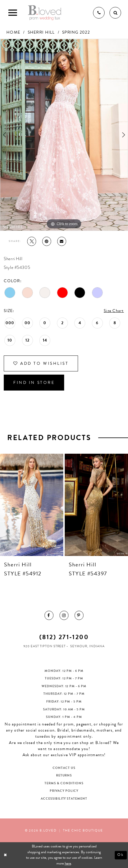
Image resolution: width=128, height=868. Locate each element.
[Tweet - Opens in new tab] (32, 241)
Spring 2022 (76, 32)
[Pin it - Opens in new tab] (47, 241)
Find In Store (34, 383)
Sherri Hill (41, 32)
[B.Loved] (44, 13)
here (68, 863)
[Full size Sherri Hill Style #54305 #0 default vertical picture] (64, 135)
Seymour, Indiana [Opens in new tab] (87, 646)
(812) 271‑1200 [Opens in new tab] (64, 637)
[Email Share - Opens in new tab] (62, 241)
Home (13, 32)
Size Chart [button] (114, 311)
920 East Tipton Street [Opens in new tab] (44, 646)
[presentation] (32, 505)
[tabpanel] (64, 135)
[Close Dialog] (6, 855)
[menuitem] (49, 615)
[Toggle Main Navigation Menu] (13, 13)
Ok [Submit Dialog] (121, 855)
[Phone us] (99, 13)
